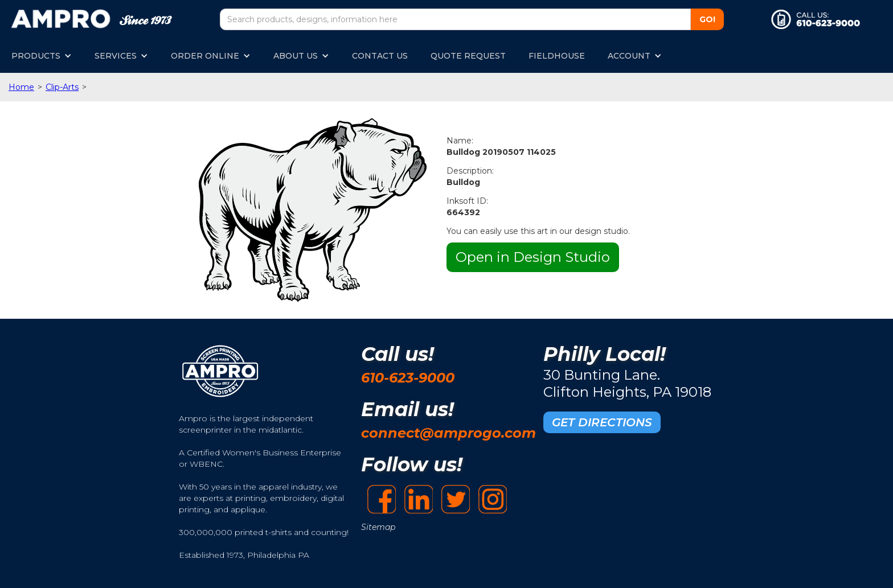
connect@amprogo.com (448, 433)
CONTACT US (380, 56)
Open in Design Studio (533, 257)
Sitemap (378, 527)
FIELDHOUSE (557, 56)
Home (21, 87)
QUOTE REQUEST (468, 56)
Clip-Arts (62, 87)
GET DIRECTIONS (602, 422)
